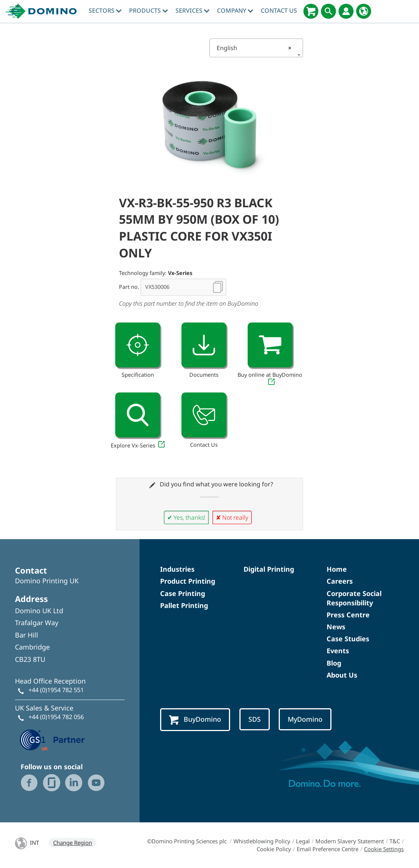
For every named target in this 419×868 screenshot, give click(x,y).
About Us (342, 675)
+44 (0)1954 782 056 (56, 717)
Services (192, 10)
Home (337, 569)
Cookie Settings (384, 849)
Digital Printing (269, 569)
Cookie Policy (274, 849)
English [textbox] (254, 48)
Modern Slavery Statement (350, 841)
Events (338, 651)
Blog (334, 663)
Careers (340, 581)
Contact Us (279, 10)
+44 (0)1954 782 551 (56, 690)
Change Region (73, 843)
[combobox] (256, 48)
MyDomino (305, 719)
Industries (177, 569)
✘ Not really (232, 517)
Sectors (105, 10)
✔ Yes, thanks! (186, 517)
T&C (395, 841)
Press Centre (348, 615)
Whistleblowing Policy (262, 841)
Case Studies (348, 639)
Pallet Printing (184, 605)
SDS (255, 719)
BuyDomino (195, 720)
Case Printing (183, 593)
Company (235, 10)
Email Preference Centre (328, 849)
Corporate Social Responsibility (354, 598)
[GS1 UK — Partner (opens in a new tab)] (52, 739)
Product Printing (188, 581)
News (336, 627)
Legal (303, 841)
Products (149, 10)
